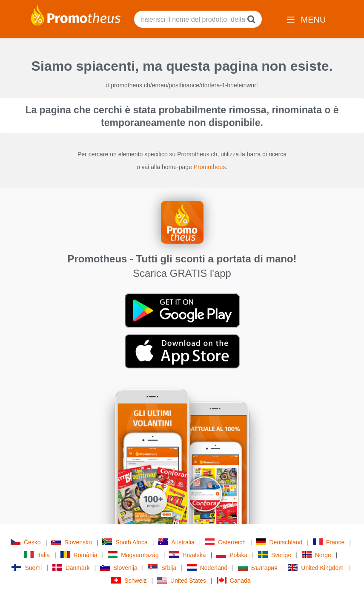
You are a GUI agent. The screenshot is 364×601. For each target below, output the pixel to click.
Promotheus (210, 167)
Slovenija (119, 568)
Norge (317, 555)
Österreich (225, 542)
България (258, 568)
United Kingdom (316, 568)
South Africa (125, 542)
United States (182, 580)
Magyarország (133, 555)
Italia (37, 555)
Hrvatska (187, 555)
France (329, 542)
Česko (26, 542)
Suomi (27, 568)
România (79, 555)
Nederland (207, 568)
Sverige (275, 555)
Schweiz (129, 580)
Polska (232, 555)
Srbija (162, 568)
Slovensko (72, 542)
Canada (234, 580)
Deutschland (279, 542)
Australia (176, 542)
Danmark (71, 568)
